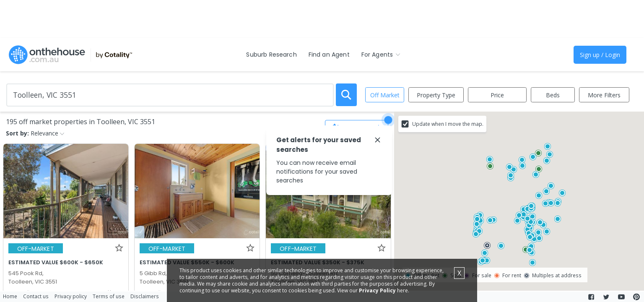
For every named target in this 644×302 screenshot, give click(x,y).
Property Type (436, 95)
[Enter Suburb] (170, 95)
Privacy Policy (377, 290)
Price (497, 95)
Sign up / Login (600, 55)
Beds (553, 95)
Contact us (36, 296)
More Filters (604, 95)
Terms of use (109, 296)
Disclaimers (145, 296)
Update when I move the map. (448, 124)
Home (10, 296)
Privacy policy (71, 296)
